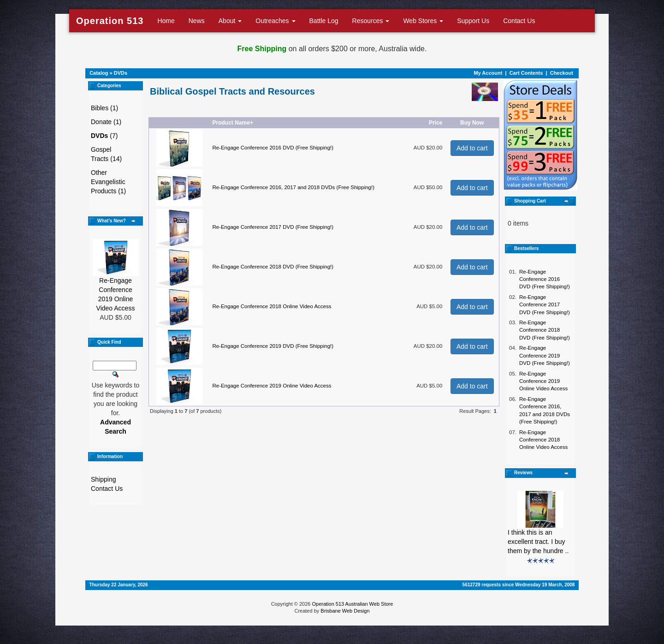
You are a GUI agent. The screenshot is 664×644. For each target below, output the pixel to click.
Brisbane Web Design (345, 611)
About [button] (230, 21)
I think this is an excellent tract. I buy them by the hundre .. (538, 542)
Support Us (473, 21)
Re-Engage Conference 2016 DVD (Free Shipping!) (273, 148)
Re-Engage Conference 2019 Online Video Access (272, 386)
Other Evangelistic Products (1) (108, 182)
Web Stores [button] (423, 21)
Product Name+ (233, 123)
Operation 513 (110, 21)
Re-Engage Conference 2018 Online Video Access (272, 306)
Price (436, 123)
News (197, 21)
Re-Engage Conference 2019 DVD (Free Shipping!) (273, 346)
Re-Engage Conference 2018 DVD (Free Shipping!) (273, 267)
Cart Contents (526, 73)
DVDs (121, 73)
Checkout (562, 73)
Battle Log (324, 21)
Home (166, 21)
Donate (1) (106, 122)
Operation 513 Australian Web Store (352, 604)
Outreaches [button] (275, 21)
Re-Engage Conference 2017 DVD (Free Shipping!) (273, 227)
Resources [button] (371, 21)
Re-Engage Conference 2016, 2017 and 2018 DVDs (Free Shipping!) (293, 187)
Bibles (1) (104, 108)
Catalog (99, 73)
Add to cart (472, 148)
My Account (488, 73)
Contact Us (519, 21)
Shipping (104, 479)
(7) (104, 136)
